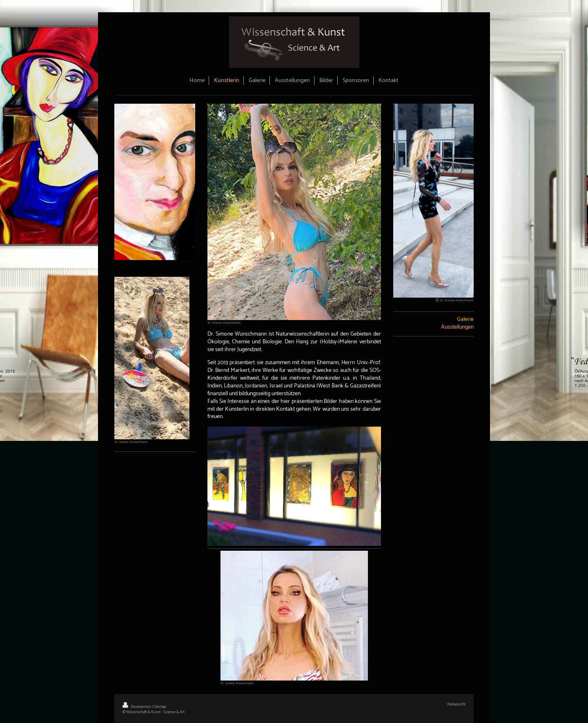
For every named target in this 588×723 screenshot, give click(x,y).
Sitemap (160, 707)
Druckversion (137, 707)
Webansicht (456, 704)
